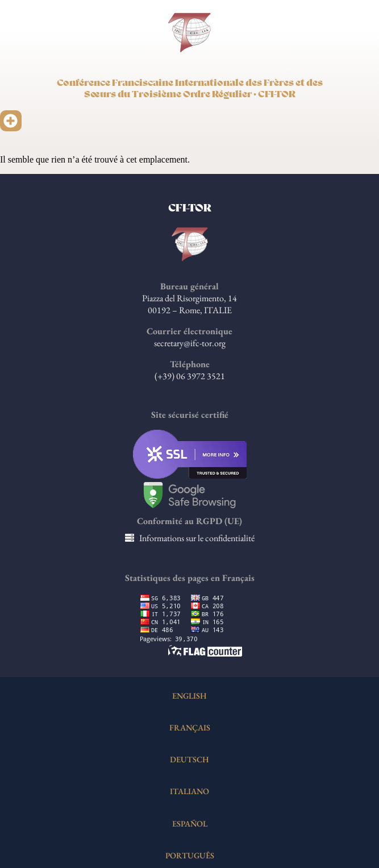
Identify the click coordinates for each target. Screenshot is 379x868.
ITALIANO (189, 791)
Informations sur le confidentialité (197, 538)
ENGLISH (189, 695)
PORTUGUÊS (190, 855)
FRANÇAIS (190, 727)
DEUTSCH (189, 759)
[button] (11, 121)
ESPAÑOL (190, 823)
